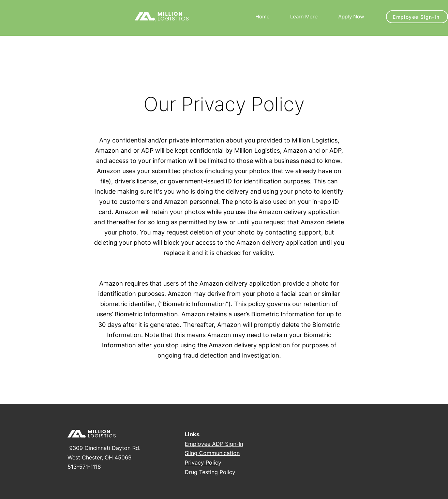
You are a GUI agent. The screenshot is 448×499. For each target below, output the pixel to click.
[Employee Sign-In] (417, 17)
